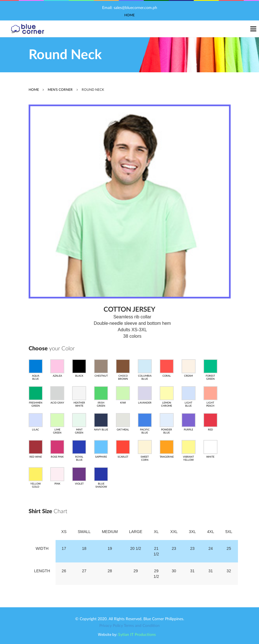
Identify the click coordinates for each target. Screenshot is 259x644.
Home (129, 15)
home (34, 90)
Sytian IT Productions (137, 635)
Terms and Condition (142, 626)
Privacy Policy (111, 626)
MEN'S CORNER (60, 90)
